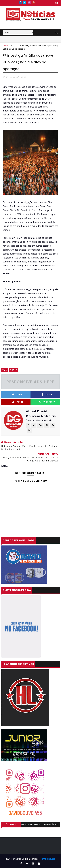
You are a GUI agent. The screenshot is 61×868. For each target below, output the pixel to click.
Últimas (11, 825)
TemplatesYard (48, 859)
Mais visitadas (30, 825)
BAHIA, (24, 77)
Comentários (50, 825)
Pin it (18, 402)
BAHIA (14, 46)
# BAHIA (14, 370)
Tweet (18, 395)
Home (6, 46)
